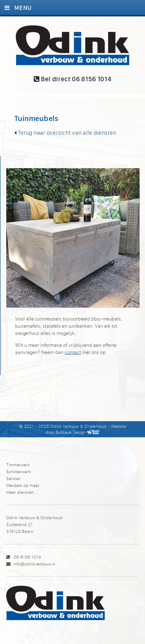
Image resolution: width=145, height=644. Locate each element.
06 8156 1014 (27, 557)
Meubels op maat (23, 485)
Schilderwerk (19, 471)
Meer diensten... (22, 492)
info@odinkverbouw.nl (34, 564)
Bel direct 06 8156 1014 (73, 79)
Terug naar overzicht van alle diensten (65, 133)
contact (73, 352)
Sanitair (14, 478)
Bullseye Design (71, 432)
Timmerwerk (18, 465)
